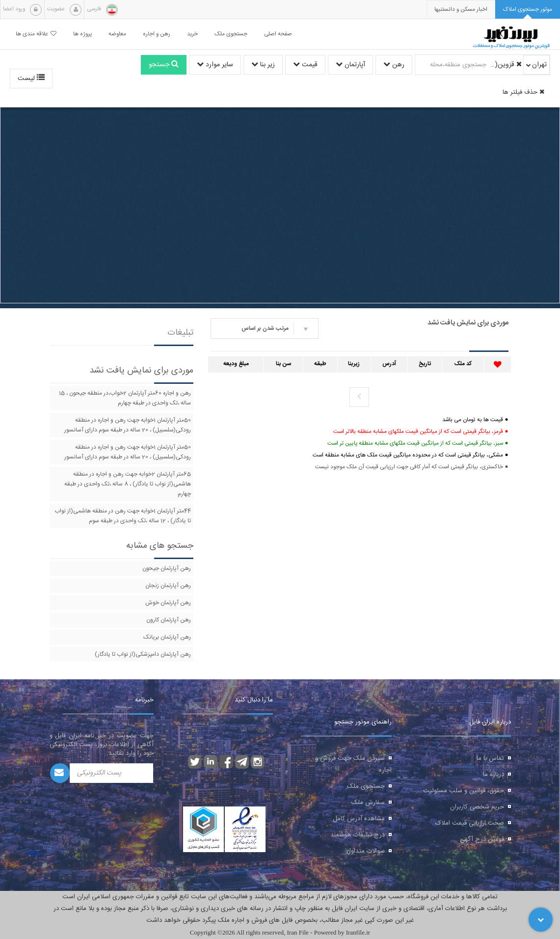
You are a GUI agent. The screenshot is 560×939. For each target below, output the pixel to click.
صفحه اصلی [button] (278, 34)
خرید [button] (192, 34)
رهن (394, 65)
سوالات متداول (366, 851)
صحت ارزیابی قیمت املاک (470, 823)
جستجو (164, 65)
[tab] (528, 10)
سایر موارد (215, 65)
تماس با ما (490, 758)
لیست (31, 79)
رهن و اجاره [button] (157, 34)
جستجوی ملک (366, 786)
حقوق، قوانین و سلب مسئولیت (464, 791)
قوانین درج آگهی (482, 839)
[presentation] (461, 10)
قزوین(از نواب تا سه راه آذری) (506, 65)
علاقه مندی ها (36, 34)
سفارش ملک (368, 803)
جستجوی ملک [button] (231, 34)
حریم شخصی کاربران (477, 807)
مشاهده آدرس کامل (359, 819)
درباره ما (493, 775)
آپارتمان (350, 65)
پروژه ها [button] (82, 34)
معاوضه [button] (117, 34)
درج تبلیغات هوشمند (358, 835)
